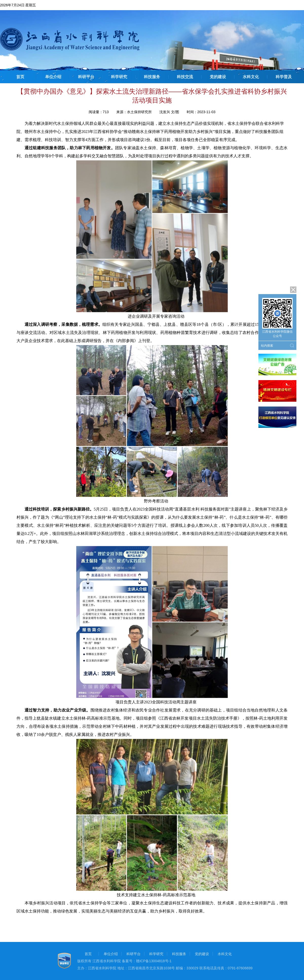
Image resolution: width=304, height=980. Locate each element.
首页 (20, 77)
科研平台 (86, 77)
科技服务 (152, 77)
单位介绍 (53, 77)
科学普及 (284, 77)
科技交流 (185, 77)
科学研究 (119, 77)
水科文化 (251, 77)
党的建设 (218, 77)
